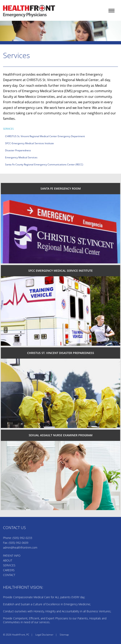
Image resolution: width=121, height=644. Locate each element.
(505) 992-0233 (22, 538)
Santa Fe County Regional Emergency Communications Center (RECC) (44, 164)
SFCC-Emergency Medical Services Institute (29, 143)
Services (8, 129)
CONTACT (9, 575)
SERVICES (9, 565)
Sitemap (64, 635)
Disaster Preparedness (18, 150)
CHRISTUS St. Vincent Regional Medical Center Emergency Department (45, 136)
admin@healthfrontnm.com (20, 547)
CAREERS (9, 570)
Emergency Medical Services (21, 157)
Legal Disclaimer (44, 635)
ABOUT (8, 560)
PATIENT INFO (12, 556)
